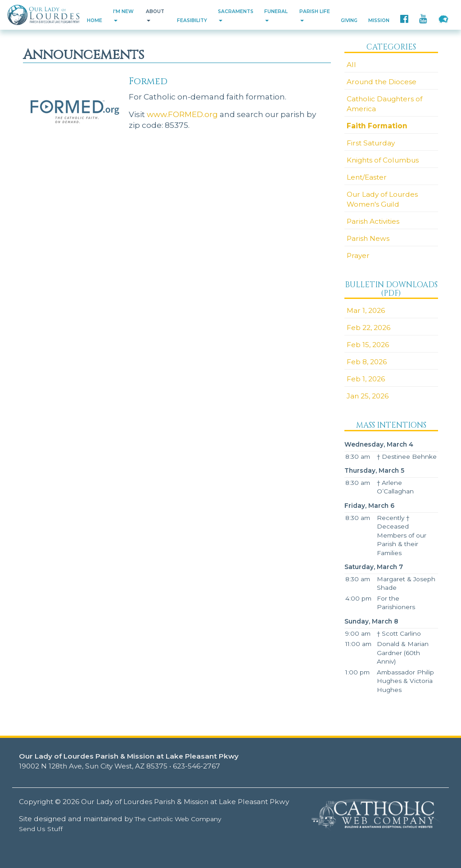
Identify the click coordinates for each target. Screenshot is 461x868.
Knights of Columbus (383, 160)
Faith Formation (377, 126)
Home (95, 20)
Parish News (368, 238)
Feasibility (192, 20)
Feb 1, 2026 (366, 379)
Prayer (358, 255)
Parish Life (315, 15)
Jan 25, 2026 (368, 396)
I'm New (123, 15)
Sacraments (236, 15)
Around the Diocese (382, 82)
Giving (349, 20)
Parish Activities (373, 221)
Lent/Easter (367, 177)
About (155, 15)
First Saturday (371, 143)
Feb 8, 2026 (367, 362)
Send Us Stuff (41, 829)
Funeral (276, 15)
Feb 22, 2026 (368, 328)
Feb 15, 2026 (368, 345)
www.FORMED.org (182, 114)
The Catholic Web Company (178, 819)
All (351, 65)
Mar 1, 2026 (366, 310)
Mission (379, 20)
